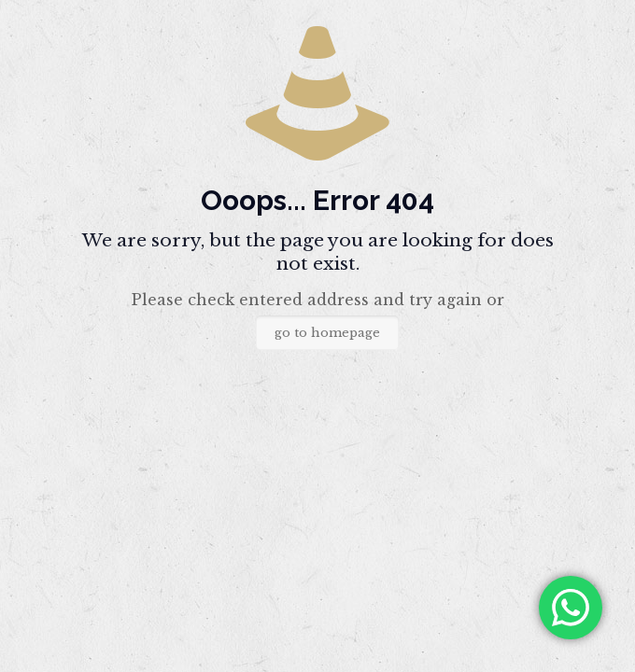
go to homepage (327, 333)
